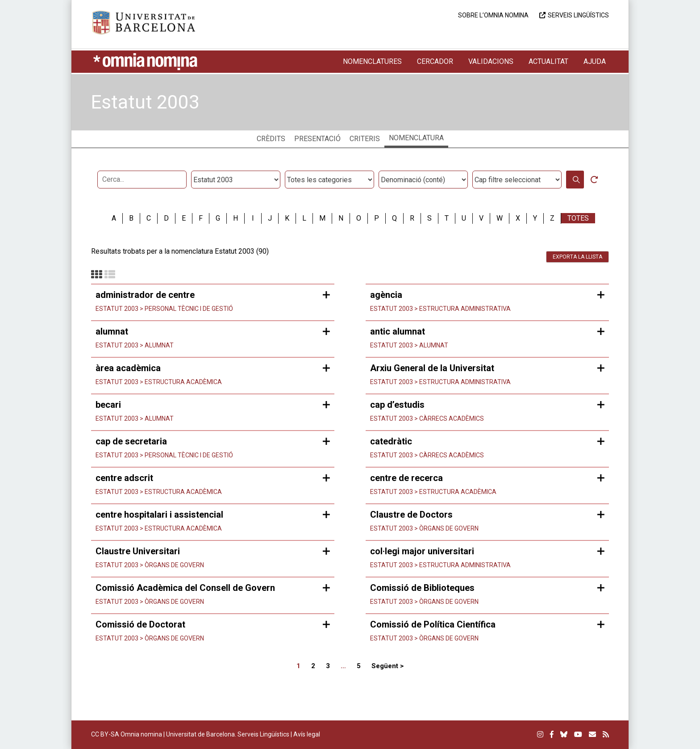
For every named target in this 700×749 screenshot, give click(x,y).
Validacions (491, 61)
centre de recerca (406, 478)
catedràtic (391, 441)
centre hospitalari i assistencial (159, 515)
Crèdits (271, 139)
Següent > (387, 666)
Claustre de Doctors (411, 515)
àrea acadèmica (128, 368)
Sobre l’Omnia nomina (493, 15)
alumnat (112, 331)
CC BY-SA (105, 734)
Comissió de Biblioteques (422, 588)
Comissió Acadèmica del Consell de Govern (185, 588)
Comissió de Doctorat (140, 624)
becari (108, 405)
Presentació (317, 139)
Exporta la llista (577, 257)
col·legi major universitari (422, 551)
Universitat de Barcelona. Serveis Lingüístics (228, 734)
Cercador (435, 61)
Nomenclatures (372, 61)
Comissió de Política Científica (433, 624)
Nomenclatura (416, 138)
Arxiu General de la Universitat (432, 368)
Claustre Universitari (138, 551)
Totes (578, 218)
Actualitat (548, 61)
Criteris (365, 139)
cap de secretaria (131, 441)
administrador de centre (145, 295)
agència (386, 295)
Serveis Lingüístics (578, 15)
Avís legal (307, 734)
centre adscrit (124, 478)
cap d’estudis (397, 405)
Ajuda (595, 61)
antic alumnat (398, 331)
